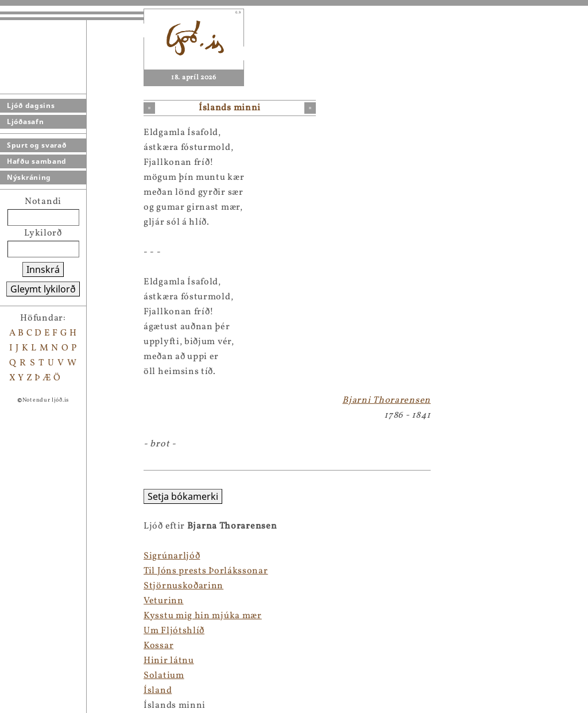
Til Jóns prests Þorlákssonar (62, 571)
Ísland (14, 691)
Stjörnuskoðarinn (40, 586)
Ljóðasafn (25, 122)
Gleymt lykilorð (43, 289)
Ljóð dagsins (31, 105)
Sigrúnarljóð (28, 556)
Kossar (15, 646)
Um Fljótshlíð (30, 631)
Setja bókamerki (39, 496)
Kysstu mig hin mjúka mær (59, 616)
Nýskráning (29, 177)
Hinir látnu (25, 661)
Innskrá (43, 269)
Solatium (20, 676)
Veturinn (20, 601)
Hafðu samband (37, 161)
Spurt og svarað (37, 145)
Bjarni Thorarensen (386, 400)
